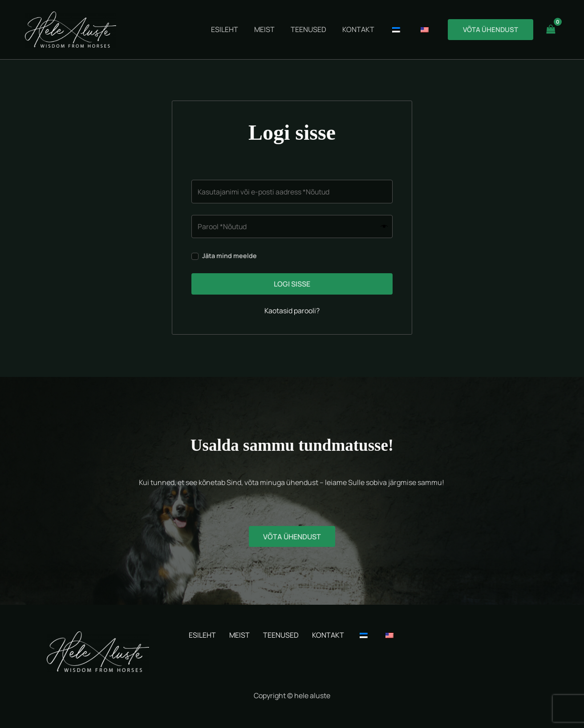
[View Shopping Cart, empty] (551, 30)
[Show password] (384, 227)
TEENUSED (281, 635)
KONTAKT (328, 635)
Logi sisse (292, 284)
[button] (491, 30)
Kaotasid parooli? (292, 311)
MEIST (239, 635)
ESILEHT (202, 635)
